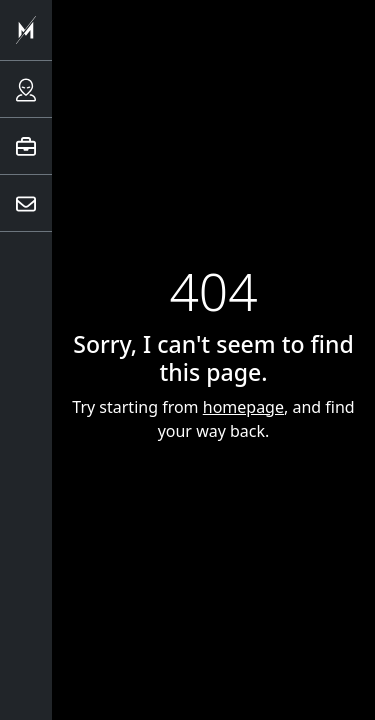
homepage (243, 407)
